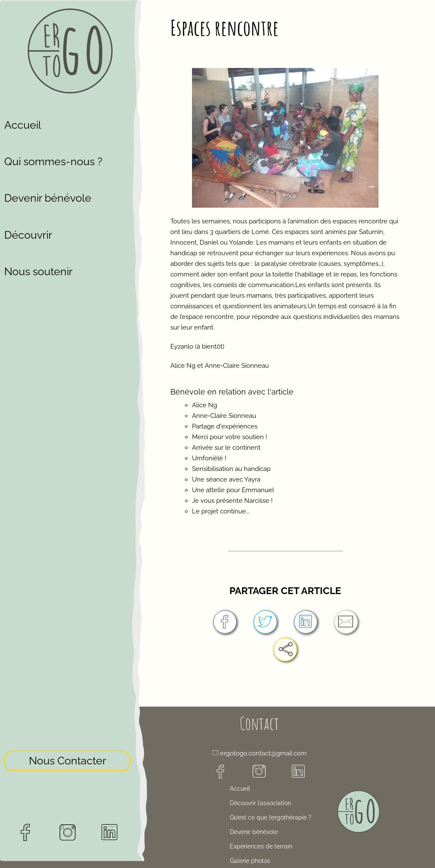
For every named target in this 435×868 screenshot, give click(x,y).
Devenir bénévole (48, 198)
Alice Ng (205, 405)
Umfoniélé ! (209, 458)
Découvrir (28, 235)
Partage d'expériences (225, 426)
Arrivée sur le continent (226, 448)
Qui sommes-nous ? (53, 161)
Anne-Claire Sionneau (224, 416)
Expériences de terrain (261, 846)
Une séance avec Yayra (226, 479)
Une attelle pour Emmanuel (233, 490)
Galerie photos (250, 861)
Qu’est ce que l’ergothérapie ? (271, 817)
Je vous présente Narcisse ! (232, 501)
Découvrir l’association (260, 803)
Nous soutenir (38, 271)
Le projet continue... (221, 511)
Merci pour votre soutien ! (230, 437)
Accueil (23, 125)
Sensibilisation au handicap (231, 469)
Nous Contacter (68, 729)
